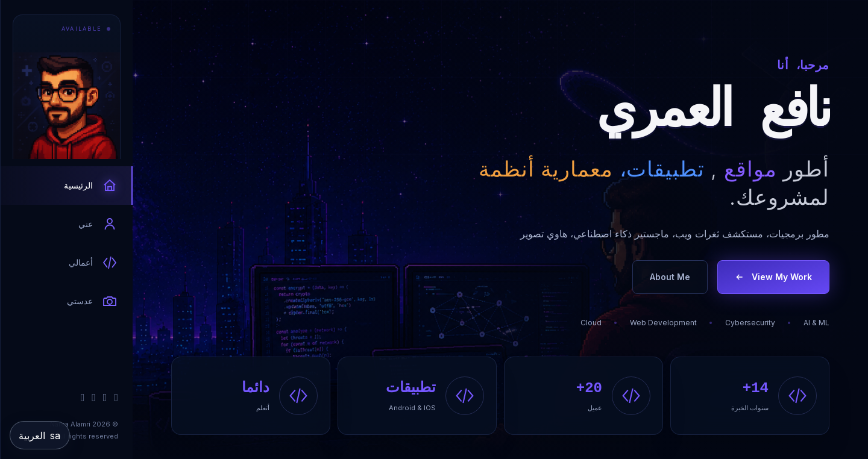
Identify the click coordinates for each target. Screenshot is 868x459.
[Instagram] (83, 398)
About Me (670, 277)
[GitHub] (116, 398)
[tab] (67, 186)
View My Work (773, 277)
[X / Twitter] (94, 398)
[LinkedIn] (105, 398)
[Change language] (40, 435)
